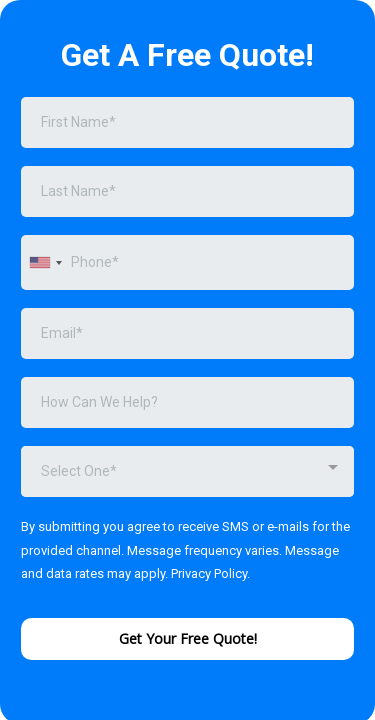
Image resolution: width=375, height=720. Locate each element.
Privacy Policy (209, 573)
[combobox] (45, 262)
